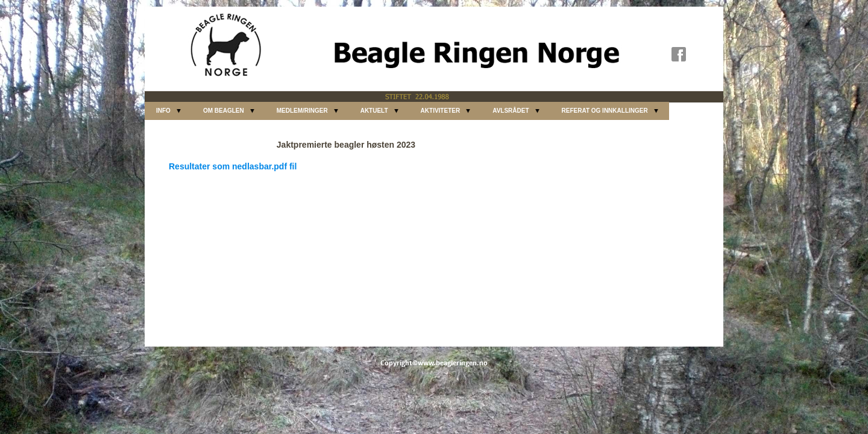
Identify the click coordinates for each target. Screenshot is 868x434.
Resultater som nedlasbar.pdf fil (233, 166)
